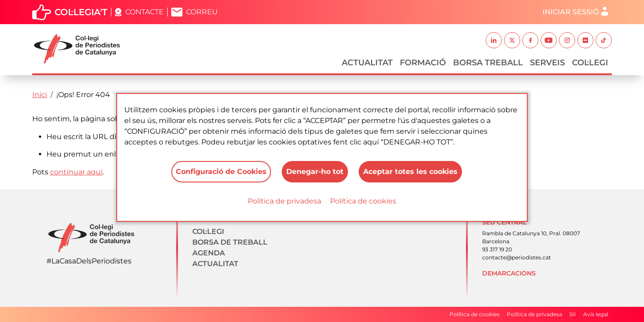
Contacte (144, 12)
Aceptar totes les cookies (410, 172)
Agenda (209, 253)
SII (573, 314)
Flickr (585, 40)
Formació (423, 63)
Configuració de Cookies (221, 172)
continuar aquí (76, 172)
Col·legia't (81, 12)
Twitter (512, 40)
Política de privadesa (284, 201)
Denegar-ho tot (315, 172)
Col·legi (590, 63)
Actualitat (367, 63)
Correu (202, 12)
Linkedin (494, 40)
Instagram (567, 40)
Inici (40, 95)
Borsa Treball (488, 63)
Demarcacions (509, 273)
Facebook (530, 40)
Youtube (549, 40)
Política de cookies (363, 201)
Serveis (547, 63)
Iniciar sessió (571, 12)
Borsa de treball (230, 242)
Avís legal (596, 314)
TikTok (604, 40)
